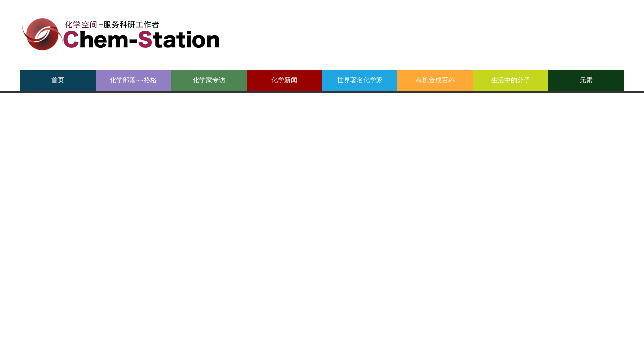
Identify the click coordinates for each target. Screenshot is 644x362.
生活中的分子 (511, 80)
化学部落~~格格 (133, 80)
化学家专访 (209, 80)
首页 (58, 80)
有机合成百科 (435, 80)
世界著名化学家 (360, 80)
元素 (586, 80)
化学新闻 (284, 80)
